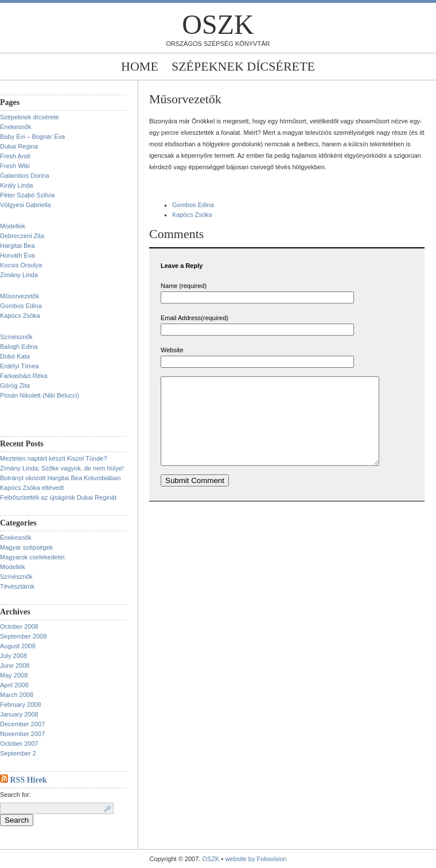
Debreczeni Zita (22, 236)
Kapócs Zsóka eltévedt (32, 488)
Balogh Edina (19, 347)
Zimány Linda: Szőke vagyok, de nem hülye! (62, 468)
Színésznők (16, 337)
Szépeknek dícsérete (243, 66)
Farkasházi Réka (24, 376)
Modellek (13, 226)
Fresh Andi (15, 156)
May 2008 (14, 675)
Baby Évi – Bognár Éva (32, 137)
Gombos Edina (21, 306)
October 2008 (19, 626)
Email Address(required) (194, 318)
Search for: (15, 795)
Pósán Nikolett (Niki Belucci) (40, 395)
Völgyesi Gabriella (26, 205)
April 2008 (14, 685)
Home (140, 66)
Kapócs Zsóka (20, 316)
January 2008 (19, 714)
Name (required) (184, 286)
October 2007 (19, 744)
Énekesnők (15, 127)
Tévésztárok (17, 586)
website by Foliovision (256, 859)
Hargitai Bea (17, 246)
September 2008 (23, 636)
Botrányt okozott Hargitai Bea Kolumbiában (60, 478)
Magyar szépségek (26, 547)
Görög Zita (15, 386)
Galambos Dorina (25, 176)
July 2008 (13, 656)
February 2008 (21, 704)
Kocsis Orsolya (21, 265)
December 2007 (22, 724)
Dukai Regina (19, 146)
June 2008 (15, 665)
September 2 (18, 753)
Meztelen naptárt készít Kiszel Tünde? (53, 458)
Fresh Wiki (15, 166)
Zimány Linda (19, 275)
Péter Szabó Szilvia (27, 195)
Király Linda (16, 185)
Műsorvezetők (20, 296)
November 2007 (22, 734)
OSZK (218, 24)
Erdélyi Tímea (20, 366)
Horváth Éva (17, 255)
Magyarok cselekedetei (32, 557)
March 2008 (17, 695)
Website (172, 350)
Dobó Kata (15, 356)
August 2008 (18, 646)
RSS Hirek (29, 780)
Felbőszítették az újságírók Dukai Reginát (58, 497)
